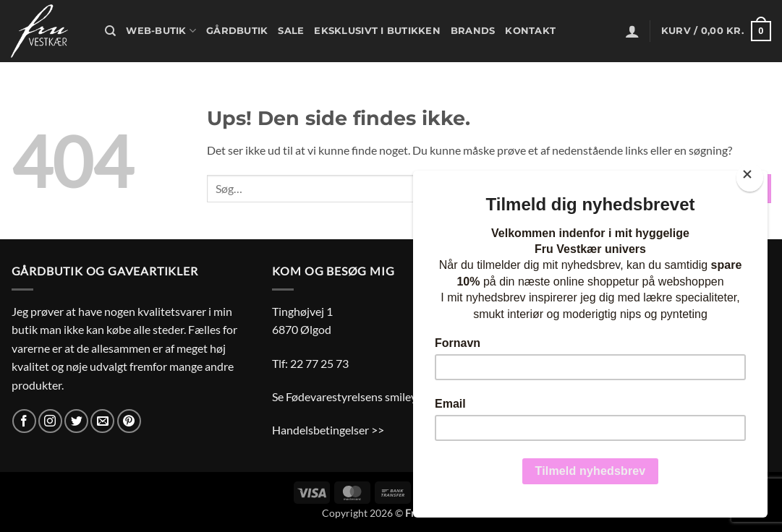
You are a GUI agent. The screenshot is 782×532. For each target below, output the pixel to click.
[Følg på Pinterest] (129, 421)
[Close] (750, 177)
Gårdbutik (237, 31)
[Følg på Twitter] (76, 421)
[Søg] (110, 31)
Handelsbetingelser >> (328, 430)
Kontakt (530, 31)
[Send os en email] (102, 421)
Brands (473, 31)
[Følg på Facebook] (24, 421)
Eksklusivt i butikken (377, 31)
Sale (291, 31)
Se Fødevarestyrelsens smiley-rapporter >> (378, 396)
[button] (632, 31)
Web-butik (161, 31)
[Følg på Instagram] (50, 421)
